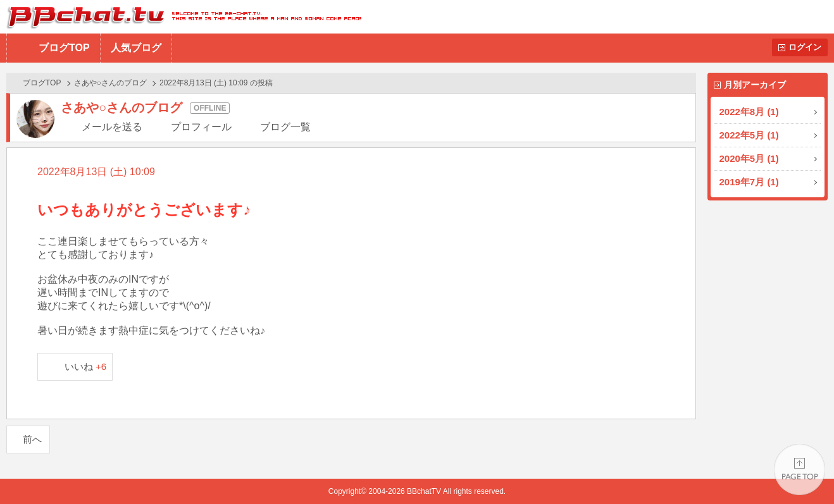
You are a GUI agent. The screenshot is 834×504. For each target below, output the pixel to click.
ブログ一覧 (285, 127)
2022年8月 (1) (749, 112)
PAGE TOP (800, 470)
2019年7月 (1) (749, 182)
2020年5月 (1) (749, 158)
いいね (86, 366)
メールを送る (112, 127)
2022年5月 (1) (749, 135)
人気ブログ (136, 48)
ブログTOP (64, 48)
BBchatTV (181, 17)
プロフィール (201, 127)
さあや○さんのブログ (110, 83)
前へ (32, 439)
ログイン (805, 47)
